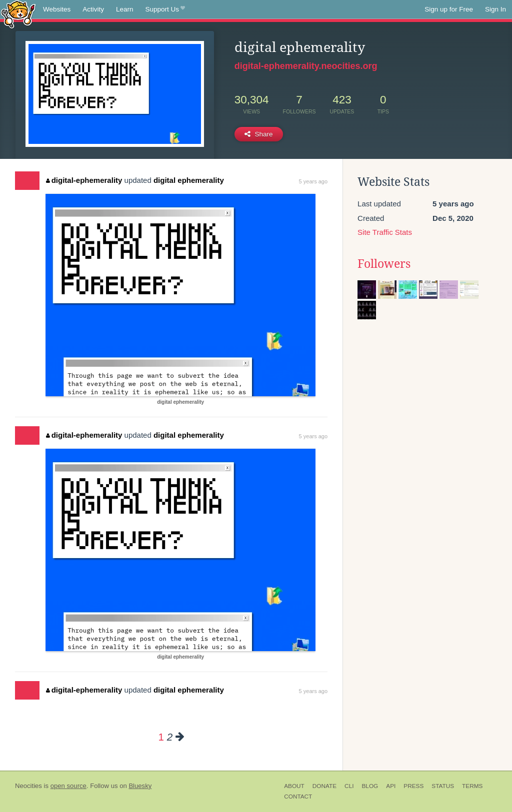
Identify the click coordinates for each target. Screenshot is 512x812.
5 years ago (313, 181)
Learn (125, 9)
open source (68, 786)
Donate (324, 786)
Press (413, 786)
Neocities (28, 786)
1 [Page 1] (161, 737)
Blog (370, 786)
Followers (384, 264)
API (391, 786)
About (294, 786)
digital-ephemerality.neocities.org (306, 66)
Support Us (165, 9)
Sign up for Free (449, 9)
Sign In (495, 9)
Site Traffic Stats (385, 232)
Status (443, 786)
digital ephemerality (189, 180)
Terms (472, 786)
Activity (93, 9)
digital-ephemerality (84, 180)
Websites (57, 9)
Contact (298, 797)
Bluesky (140, 786)
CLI (349, 786)
